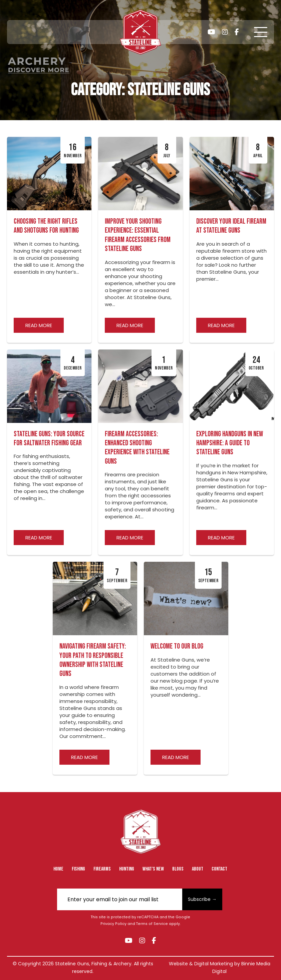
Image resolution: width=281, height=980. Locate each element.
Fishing (78, 869)
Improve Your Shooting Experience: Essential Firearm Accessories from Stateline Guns (138, 235)
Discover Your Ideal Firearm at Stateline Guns (231, 226)
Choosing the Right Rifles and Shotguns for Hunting (46, 226)
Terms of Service (152, 924)
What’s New (153, 869)
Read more (39, 325)
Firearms (102, 869)
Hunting (127, 869)
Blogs (178, 869)
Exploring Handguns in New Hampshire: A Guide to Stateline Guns (230, 443)
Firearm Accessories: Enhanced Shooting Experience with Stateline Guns (137, 448)
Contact (219, 869)
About (198, 869)
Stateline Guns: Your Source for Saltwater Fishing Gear (49, 439)
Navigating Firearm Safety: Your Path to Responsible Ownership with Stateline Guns (93, 660)
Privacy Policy (113, 924)
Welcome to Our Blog (177, 646)
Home (58, 869)
